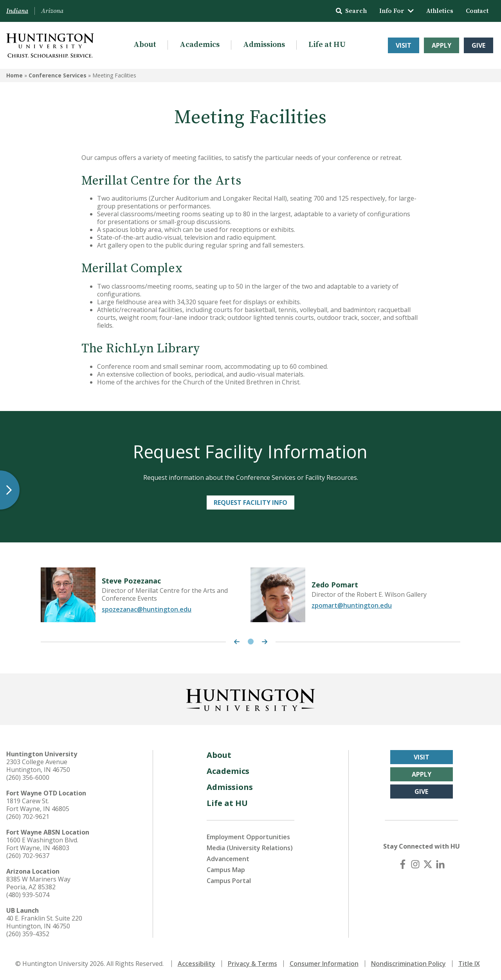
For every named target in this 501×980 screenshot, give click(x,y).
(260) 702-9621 (28, 817)
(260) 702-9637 (28, 856)
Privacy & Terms (252, 964)
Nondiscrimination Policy (408, 964)
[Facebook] (403, 864)
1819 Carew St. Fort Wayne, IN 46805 (38, 805)
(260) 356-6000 (28, 777)
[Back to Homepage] (250, 698)
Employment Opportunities (248, 837)
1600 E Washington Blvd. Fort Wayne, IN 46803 (42, 844)
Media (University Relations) (250, 848)
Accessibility (196, 964)
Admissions (264, 45)
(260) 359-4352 (28, 934)
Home (14, 75)
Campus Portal (229, 881)
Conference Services (58, 75)
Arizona (52, 11)
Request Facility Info (250, 503)
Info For (396, 11)
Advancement (228, 859)
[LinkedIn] (440, 864)
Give (478, 45)
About (145, 45)
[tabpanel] (146, 595)
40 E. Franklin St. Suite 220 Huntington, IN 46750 (44, 922)
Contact (477, 11)
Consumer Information (324, 964)
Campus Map (226, 870)
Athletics (440, 11)
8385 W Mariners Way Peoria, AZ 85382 (38, 883)
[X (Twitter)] (428, 864)
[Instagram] (415, 864)
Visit (404, 45)
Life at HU (327, 45)
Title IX (469, 964)
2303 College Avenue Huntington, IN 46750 (38, 766)
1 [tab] (251, 642)
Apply (442, 45)
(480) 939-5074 (28, 895)
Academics (200, 45)
